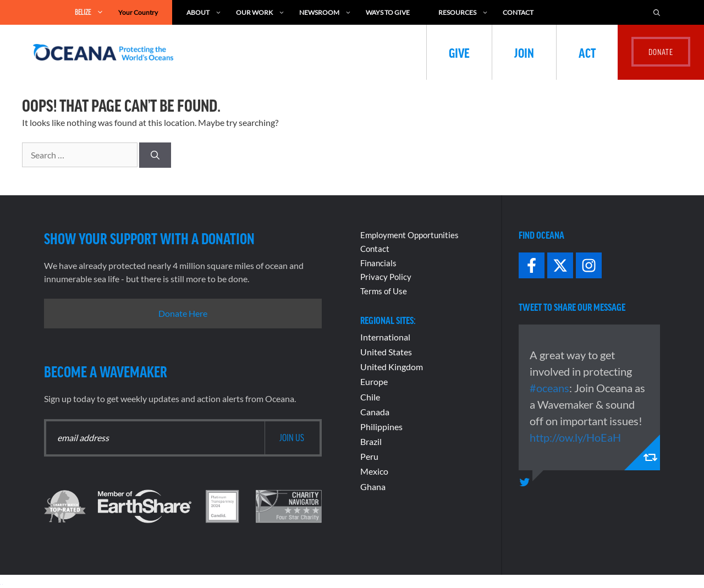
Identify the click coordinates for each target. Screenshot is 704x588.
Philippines (381, 427)
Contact (518, 12)
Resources (463, 12)
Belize (89, 12)
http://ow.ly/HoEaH (575, 437)
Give (459, 52)
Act (587, 52)
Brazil (371, 441)
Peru (369, 456)
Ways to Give (388, 12)
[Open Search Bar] (657, 12)
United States (386, 352)
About (204, 12)
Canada (375, 412)
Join (524, 52)
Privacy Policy (386, 277)
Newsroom (325, 12)
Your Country (138, 12)
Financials (378, 263)
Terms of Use (384, 291)
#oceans (549, 388)
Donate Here (183, 313)
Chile (370, 397)
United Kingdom (392, 367)
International (385, 337)
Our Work (260, 12)
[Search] (155, 155)
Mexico (374, 471)
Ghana (373, 487)
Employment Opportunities (409, 235)
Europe (374, 381)
